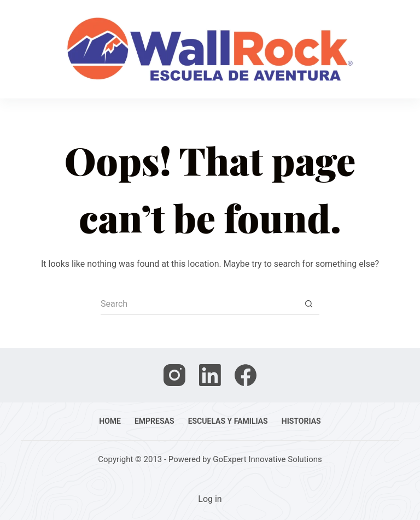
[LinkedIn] (210, 375)
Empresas (154, 421)
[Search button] (308, 304)
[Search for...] (199, 304)
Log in (210, 499)
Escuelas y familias (228, 421)
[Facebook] (246, 375)
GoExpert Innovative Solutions (267, 459)
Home (110, 421)
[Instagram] (174, 375)
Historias (301, 421)
